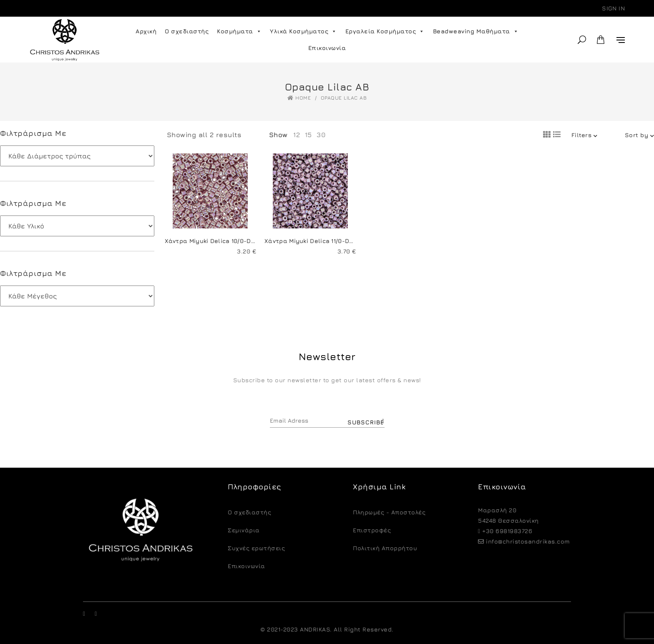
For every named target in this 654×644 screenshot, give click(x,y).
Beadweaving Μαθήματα (476, 31)
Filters (585, 135)
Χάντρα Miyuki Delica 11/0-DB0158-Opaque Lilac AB (342, 241)
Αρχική (146, 31)
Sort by (640, 135)
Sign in (613, 8)
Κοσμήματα (239, 31)
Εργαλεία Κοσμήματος (385, 31)
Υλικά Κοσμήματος (303, 31)
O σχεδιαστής (249, 512)
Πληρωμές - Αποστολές (389, 512)
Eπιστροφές (372, 530)
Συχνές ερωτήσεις (256, 548)
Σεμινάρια (244, 530)
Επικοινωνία (327, 48)
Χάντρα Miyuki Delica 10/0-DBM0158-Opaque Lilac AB (245, 241)
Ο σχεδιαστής (187, 31)
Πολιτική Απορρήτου (385, 548)
